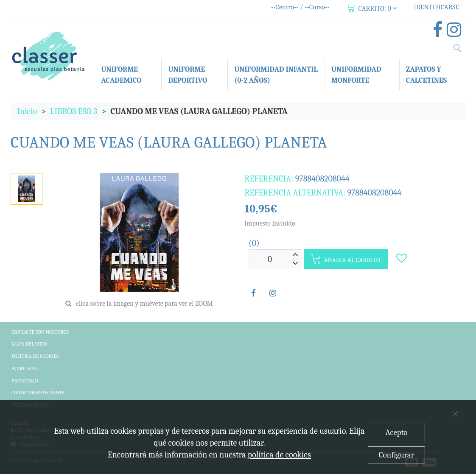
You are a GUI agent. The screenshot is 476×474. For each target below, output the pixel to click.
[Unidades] (270, 259)
